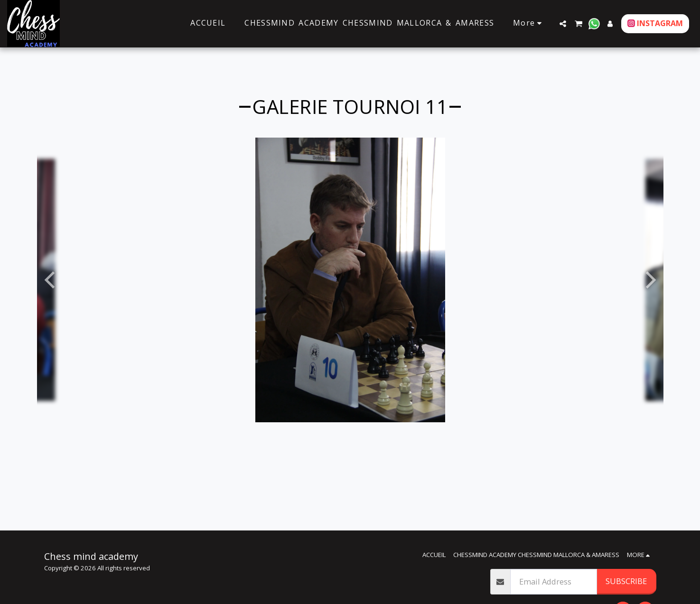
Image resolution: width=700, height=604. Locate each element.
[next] (649, 280)
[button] (563, 24)
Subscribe (626, 581)
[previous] (51, 280)
